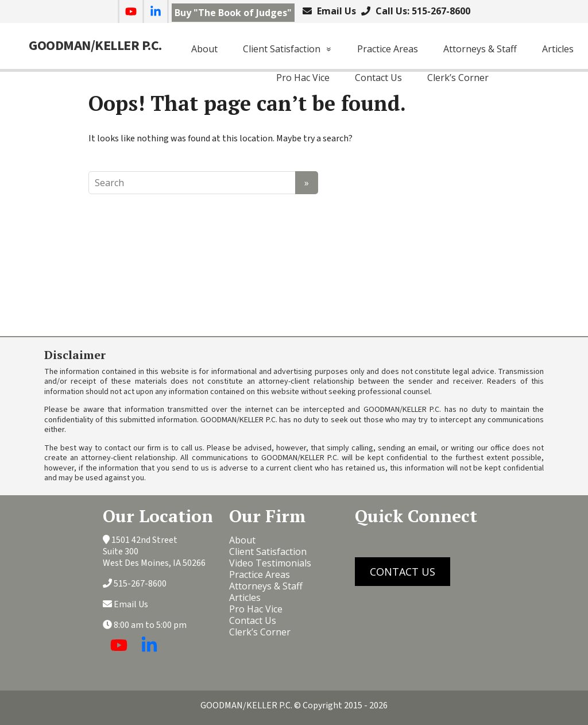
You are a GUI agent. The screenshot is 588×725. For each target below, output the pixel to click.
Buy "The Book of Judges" (233, 13)
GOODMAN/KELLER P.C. (95, 46)
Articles (558, 49)
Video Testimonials (270, 563)
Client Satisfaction (282, 49)
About (204, 49)
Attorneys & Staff (480, 49)
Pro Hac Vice (303, 78)
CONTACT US (403, 572)
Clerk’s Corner (458, 78)
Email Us (335, 11)
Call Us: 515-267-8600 (422, 11)
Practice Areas (388, 49)
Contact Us (378, 78)
